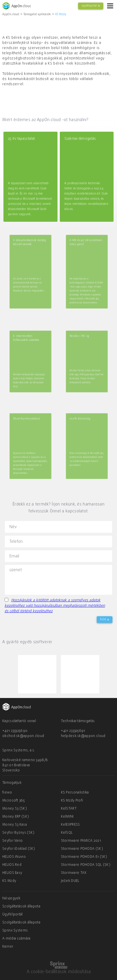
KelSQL (67, 833)
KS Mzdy (61, 14)
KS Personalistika (75, 793)
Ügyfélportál (13, 915)
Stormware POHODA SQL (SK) (86, 865)
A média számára (16, 939)
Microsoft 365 (13, 801)
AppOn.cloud (11, 14)
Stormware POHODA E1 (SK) (84, 857)
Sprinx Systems (15, 931)
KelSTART (69, 809)
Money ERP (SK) (16, 817)
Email (14, 556)
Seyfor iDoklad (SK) (19, 849)
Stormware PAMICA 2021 (81, 841)
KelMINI (67, 817)
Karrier (8, 947)
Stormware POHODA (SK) (82, 849)
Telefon (16, 541)
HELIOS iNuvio (14, 857)
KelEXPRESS (71, 825)
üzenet (16, 570)
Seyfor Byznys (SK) (18, 833)
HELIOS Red (12, 865)
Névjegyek (11, 899)
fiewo (7, 793)
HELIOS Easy (12, 873)
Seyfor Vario (13, 841)
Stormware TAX (74, 873)
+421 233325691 (73, 731)
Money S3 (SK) (15, 809)
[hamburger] (110, 6)
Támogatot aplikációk (37, 14)
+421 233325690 (15, 731)
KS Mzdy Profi (72, 801)
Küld (105, 620)
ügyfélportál (91, 6)
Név (13, 527)
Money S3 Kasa (15, 825)
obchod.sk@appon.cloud (23, 736)
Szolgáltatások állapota (21, 907)
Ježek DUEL (70, 881)
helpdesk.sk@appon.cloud (83, 736)
